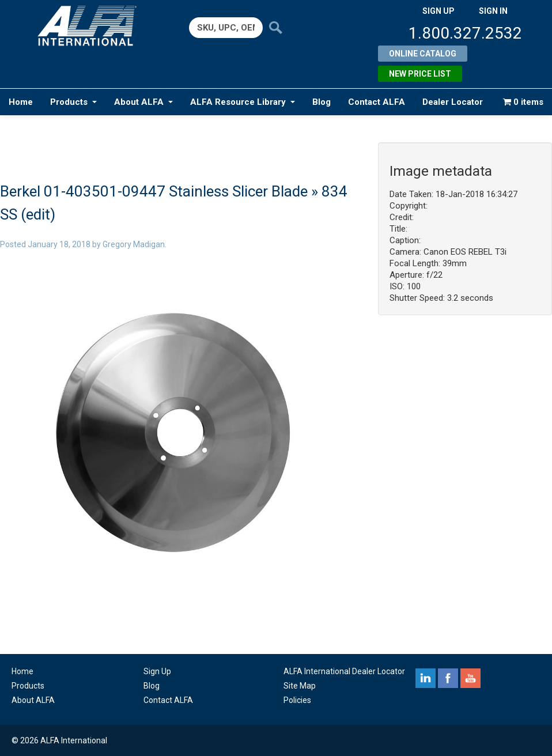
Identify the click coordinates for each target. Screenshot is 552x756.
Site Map (300, 686)
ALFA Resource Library (243, 102)
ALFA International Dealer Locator (344, 671)
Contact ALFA (377, 102)
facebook (448, 678)
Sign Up (157, 671)
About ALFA (143, 102)
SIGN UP (438, 11)
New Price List (420, 74)
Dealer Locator (453, 102)
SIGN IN (493, 11)
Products (73, 102)
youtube (470, 678)
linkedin (426, 678)
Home (21, 102)
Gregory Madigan (134, 244)
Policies (297, 700)
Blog (322, 102)
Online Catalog (423, 54)
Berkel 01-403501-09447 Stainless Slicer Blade (154, 191)
